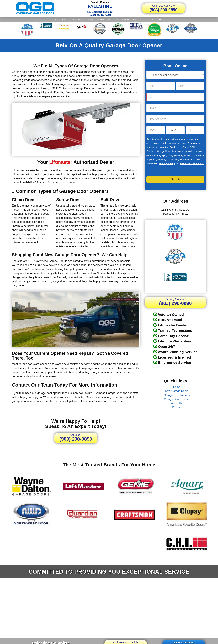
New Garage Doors (72, 20)
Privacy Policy (167, 163)
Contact (163, 20)
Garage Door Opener (127, 20)
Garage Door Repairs (99, 20)
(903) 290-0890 (163, 8)
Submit (175, 179)
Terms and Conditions (192, 163)
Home (54, 20)
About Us (149, 20)
